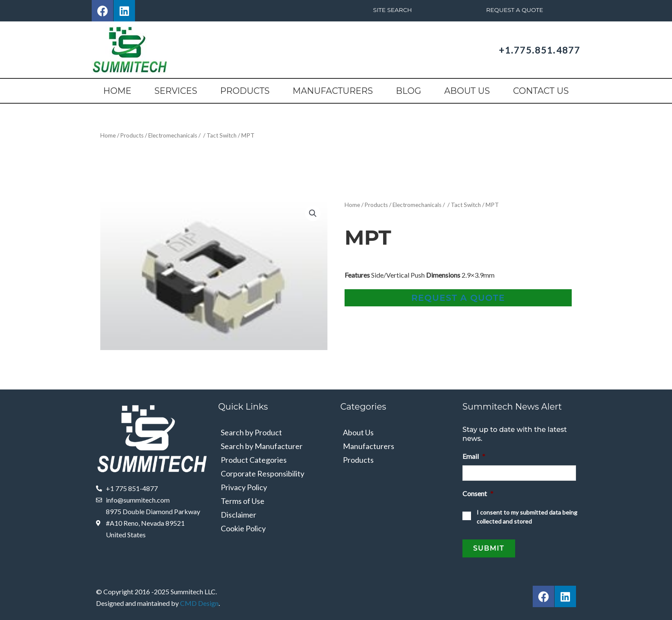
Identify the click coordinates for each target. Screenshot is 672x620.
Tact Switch (228, 135)
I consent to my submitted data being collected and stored (527, 514)
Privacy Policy (244, 487)
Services (176, 91)
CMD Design (199, 598)
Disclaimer (238, 514)
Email (474, 456)
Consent (478, 491)
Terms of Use (243, 500)
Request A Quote (514, 10)
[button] (313, 213)
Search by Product (251, 432)
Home (117, 91)
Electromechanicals (176, 135)
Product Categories (254, 459)
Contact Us (541, 91)
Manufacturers (333, 91)
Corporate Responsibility (262, 473)
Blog (409, 91)
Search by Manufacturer (262, 446)
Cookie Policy (243, 528)
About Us (467, 91)
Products (245, 91)
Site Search (392, 10)
